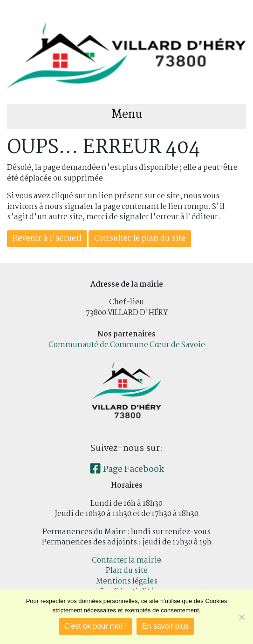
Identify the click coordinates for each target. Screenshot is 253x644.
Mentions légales (127, 581)
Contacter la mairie (126, 560)
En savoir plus (166, 626)
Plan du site (127, 571)
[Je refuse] (241, 617)
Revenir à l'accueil (47, 238)
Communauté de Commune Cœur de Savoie (127, 345)
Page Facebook (127, 470)
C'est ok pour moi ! (95, 626)
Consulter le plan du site (140, 238)
